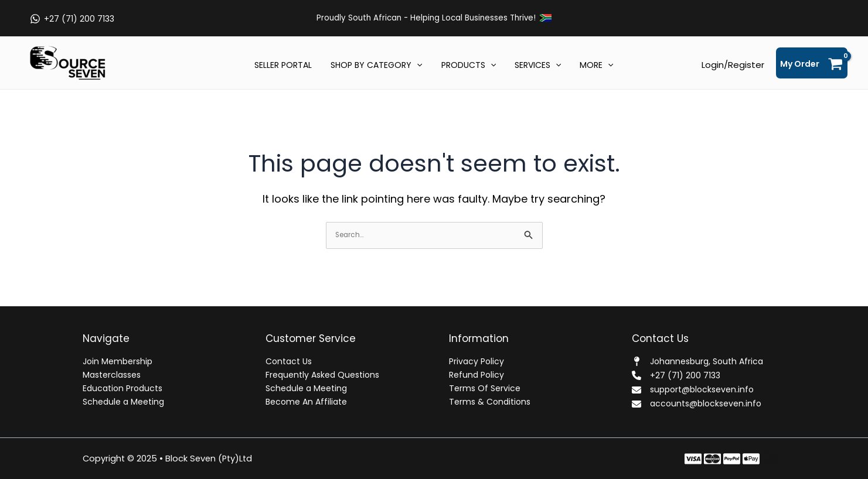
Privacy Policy (476, 361)
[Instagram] (732, 459)
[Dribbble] (770, 459)
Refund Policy (476, 375)
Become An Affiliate (306, 402)
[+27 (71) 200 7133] (72, 19)
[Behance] (751, 459)
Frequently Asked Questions (322, 375)
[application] (419, 66)
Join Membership (118, 361)
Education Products (122, 388)
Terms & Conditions (490, 402)
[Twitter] (712, 459)
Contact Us (289, 361)
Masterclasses (112, 375)
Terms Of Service (485, 388)
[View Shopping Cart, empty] (812, 63)
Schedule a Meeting (123, 402)
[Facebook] (693, 459)
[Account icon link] (733, 65)
